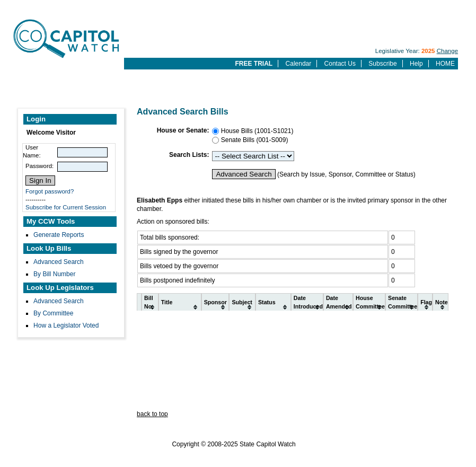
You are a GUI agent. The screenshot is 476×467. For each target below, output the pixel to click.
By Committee (53, 313)
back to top (152, 414)
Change (447, 51)
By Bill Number (54, 274)
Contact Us (340, 64)
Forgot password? (50, 191)
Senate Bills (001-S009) (253, 140)
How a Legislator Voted (66, 325)
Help (416, 64)
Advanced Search (59, 262)
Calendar (299, 64)
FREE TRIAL (254, 64)
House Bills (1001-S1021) (256, 131)
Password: (39, 166)
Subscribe (382, 64)
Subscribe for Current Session (66, 207)
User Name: (32, 151)
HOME (445, 64)
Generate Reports (59, 235)
